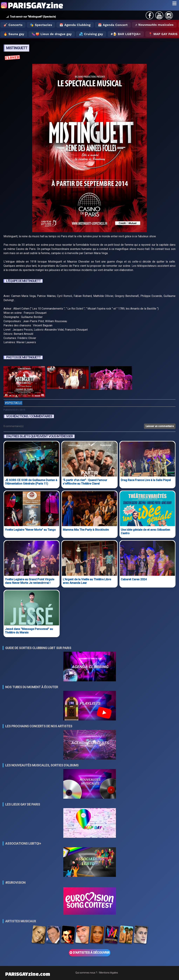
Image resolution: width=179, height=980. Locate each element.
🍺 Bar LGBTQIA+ (127, 34)
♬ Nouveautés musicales (154, 25)
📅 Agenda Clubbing (75, 25)
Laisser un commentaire (160, 426)
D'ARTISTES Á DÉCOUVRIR (90, 953)
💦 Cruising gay (91, 34)
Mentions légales (109, 973)
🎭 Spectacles (41, 25)
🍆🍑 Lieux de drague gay (52, 34)
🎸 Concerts (13, 25)
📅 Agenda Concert (113, 25)
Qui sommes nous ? (86, 973)
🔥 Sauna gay (14, 34)
